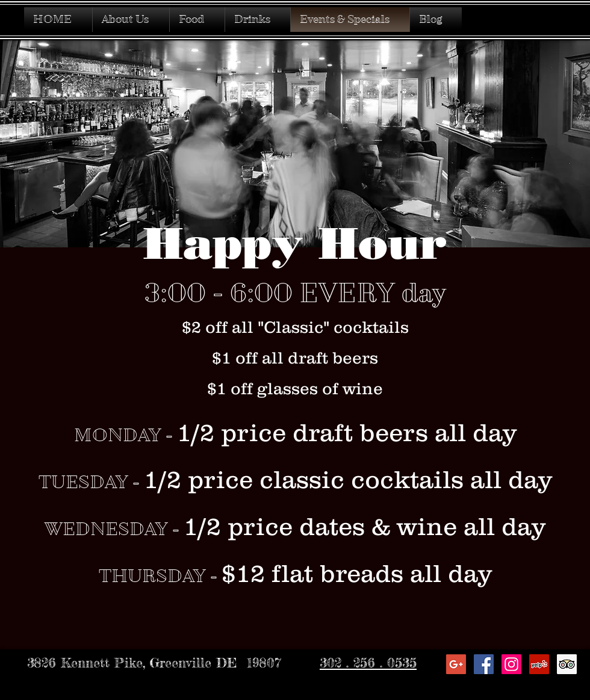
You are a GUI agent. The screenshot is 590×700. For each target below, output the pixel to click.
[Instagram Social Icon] (511, 664)
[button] (258, 20)
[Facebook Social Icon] (484, 664)
